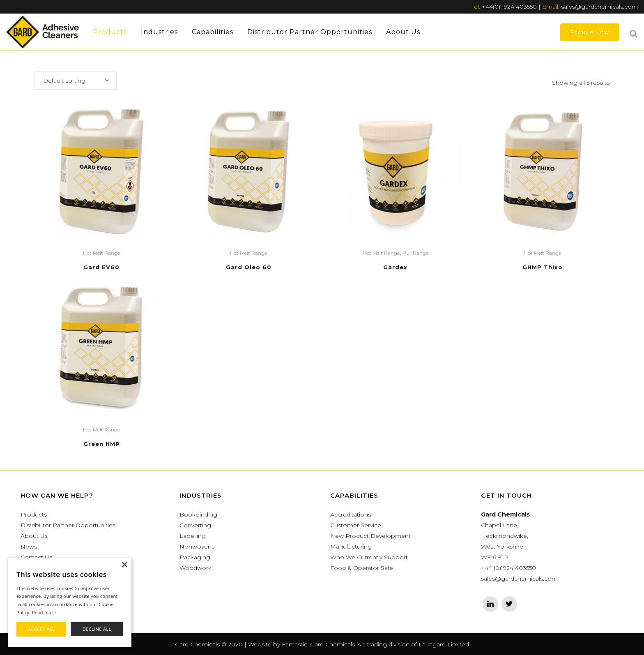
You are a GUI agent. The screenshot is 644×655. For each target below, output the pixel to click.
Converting (195, 525)
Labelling (193, 536)
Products (34, 514)
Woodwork (195, 568)
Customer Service (356, 525)
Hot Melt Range (101, 253)
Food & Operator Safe (362, 568)
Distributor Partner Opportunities (68, 525)
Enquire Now (590, 32)
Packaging (195, 557)
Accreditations (351, 514)
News (29, 547)
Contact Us (36, 557)
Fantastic (294, 644)
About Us (34, 536)
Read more (44, 612)
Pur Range (415, 253)
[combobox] (76, 81)
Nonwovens (197, 547)
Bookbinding (198, 514)
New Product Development (370, 536)
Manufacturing (351, 547)
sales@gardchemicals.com (599, 7)
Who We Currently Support (369, 557)
